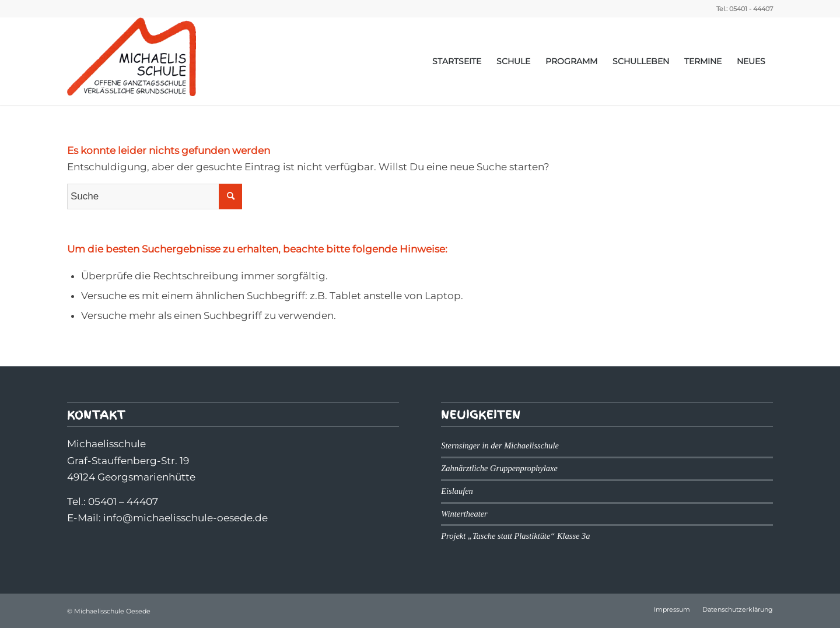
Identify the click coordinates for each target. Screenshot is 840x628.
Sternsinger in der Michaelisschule (500, 445)
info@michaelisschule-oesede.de (185, 518)
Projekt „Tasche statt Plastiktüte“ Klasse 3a (515, 536)
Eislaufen (457, 491)
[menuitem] (457, 61)
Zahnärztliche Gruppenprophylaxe (499, 468)
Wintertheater (464, 514)
